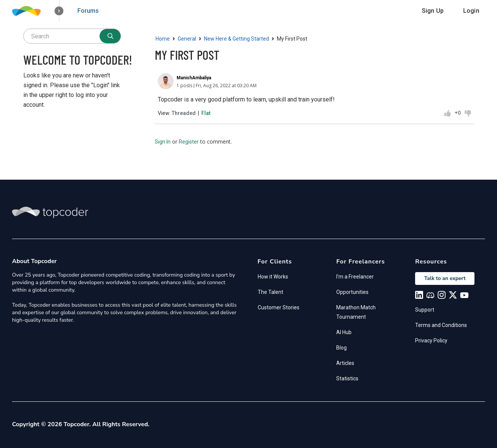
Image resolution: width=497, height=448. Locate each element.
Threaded (184, 113)
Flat (206, 113)
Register (189, 142)
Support (425, 310)
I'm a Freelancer (355, 277)
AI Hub (344, 332)
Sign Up (433, 11)
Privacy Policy (431, 341)
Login (471, 11)
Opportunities (352, 292)
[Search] (110, 36)
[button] (59, 11)
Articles (345, 363)
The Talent (270, 292)
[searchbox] (72, 36)
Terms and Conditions (441, 325)
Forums (88, 11)
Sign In (163, 142)
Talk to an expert (445, 278)
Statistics (347, 378)
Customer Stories (279, 307)
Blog (341, 348)
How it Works (273, 277)
